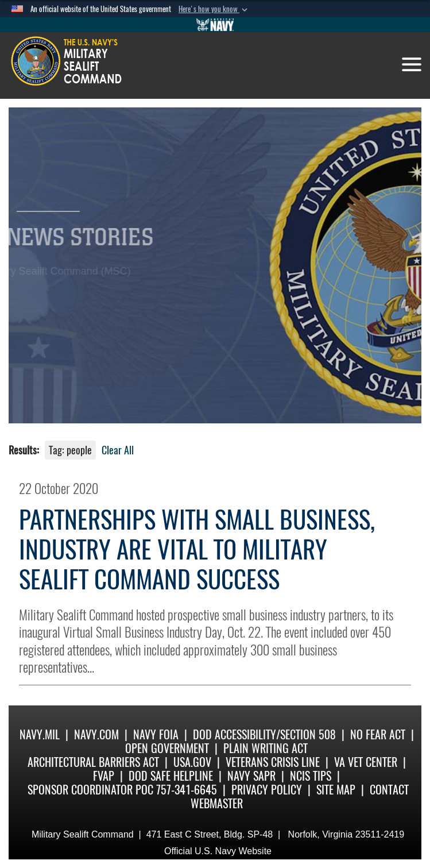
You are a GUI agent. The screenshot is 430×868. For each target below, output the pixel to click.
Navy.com (96, 734)
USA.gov (192, 762)
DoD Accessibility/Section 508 (264, 734)
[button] (214, 9)
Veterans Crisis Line (273, 762)
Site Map (336, 790)
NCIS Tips (311, 776)
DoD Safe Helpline (171, 776)
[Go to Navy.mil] (215, 25)
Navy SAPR (251, 776)
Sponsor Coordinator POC (90, 790)
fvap (104, 776)
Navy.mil (40, 734)
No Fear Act (378, 734)
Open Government (167, 748)
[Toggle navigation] (412, 64)
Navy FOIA (156, 734)
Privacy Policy (267, 790)
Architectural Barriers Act (93, 762)
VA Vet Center (366, 762)
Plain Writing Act (266, 748)
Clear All (118, 450)
